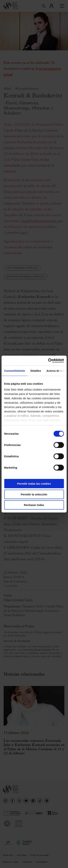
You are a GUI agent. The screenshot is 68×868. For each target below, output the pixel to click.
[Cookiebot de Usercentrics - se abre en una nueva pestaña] (48, 361)
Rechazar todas (34, 505)
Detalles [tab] (36, 371)
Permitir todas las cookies (34, 484)
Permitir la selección (34, 494)
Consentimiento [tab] (15, 371)
